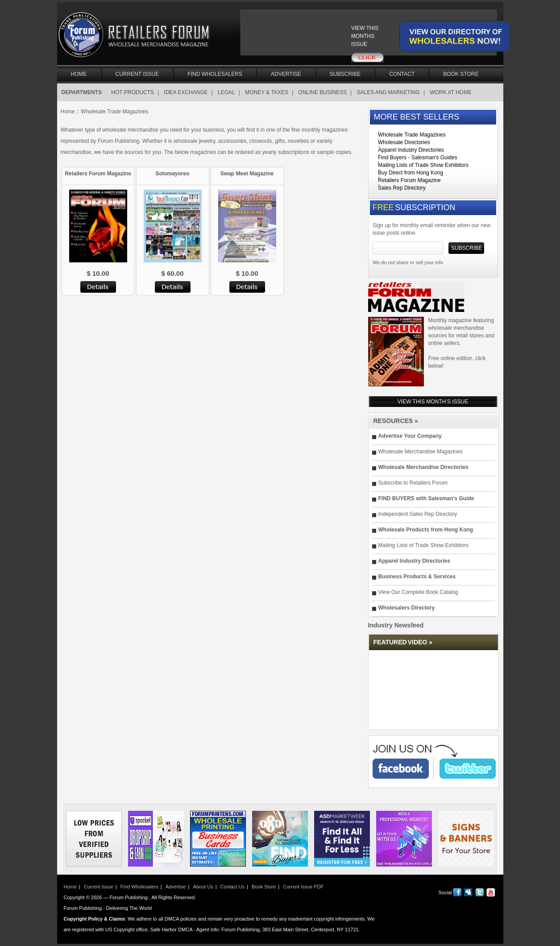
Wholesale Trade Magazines (412, 135)
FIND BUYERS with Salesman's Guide (426, 498)
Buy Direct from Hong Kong (411, 173)
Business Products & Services (417, 577)
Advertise (286, 74)
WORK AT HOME (451, 92)
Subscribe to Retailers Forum (413, 483)
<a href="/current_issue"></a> (302, 37)
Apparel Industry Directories (411, 150)
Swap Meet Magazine (247, 174)
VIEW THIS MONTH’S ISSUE (433, 402)
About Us (203, 887)
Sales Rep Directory (402, 188)
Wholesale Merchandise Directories (423, 467)
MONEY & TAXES (267, 92)
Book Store (461, 74)
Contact (402, 74)
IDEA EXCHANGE (186, 92)
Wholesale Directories (404, 142)
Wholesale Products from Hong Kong (426, 530)
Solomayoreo (172, 174)
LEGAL (226, 92)
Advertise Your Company (410, 436)
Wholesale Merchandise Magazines (421, 452)
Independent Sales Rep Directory (418, 514)
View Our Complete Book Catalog (418, 592)
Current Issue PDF (303, 887)
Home (79, 74)
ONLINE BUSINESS (322, 92)
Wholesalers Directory (407, 608)
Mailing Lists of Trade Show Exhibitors (423, 165)
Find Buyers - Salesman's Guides (418, 158)
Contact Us (232, 887)
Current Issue (137, 74)
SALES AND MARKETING (388, 92)
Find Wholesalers (215, 74)
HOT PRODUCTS (133, 92)
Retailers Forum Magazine (98, 174)
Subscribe (345, 74)
